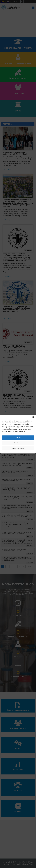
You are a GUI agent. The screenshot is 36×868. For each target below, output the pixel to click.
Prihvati (18, 438)
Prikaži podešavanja (18, 448)
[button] (33, 417)
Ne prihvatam (18, 443)
